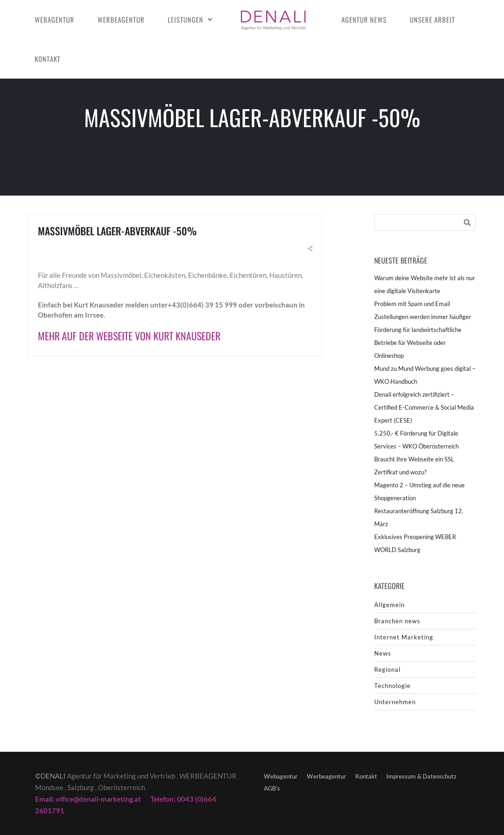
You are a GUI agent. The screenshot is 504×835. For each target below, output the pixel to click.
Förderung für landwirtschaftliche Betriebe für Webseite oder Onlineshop (418, 343)
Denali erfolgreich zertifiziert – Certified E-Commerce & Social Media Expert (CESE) (424, 407)
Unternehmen (395, 702)
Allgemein (389, 605)
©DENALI (50, 776)
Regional (387, 669)
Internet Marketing (404, 637)
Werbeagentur (121, 19)
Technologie (392, 686)
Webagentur (55, 19)
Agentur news (364, 19)
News (383, 653)
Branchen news (397, 621)
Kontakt (48, 59)
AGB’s (272, 788)
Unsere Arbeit (432, 19)
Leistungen (185, 19)
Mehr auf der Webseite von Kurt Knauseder (129, 336)
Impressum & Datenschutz (421, 776)
